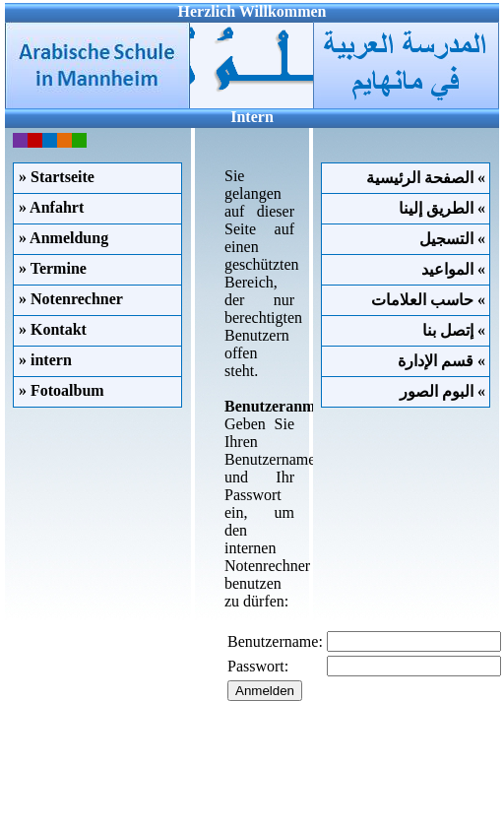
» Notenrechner (71, 299)
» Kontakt (53, 329)
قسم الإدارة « (443, 361)
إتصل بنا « (456, 330)
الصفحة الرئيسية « (428, 178)
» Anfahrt (51, 207)
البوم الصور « (444, 391)
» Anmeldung (63, 238)
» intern (45, 360)
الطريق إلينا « (444, 208)
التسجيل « (454, 239)
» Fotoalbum (62, 390)
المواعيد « (455, 269)
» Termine (53, 268)
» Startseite (57, 177)
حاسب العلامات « (430, 300)
